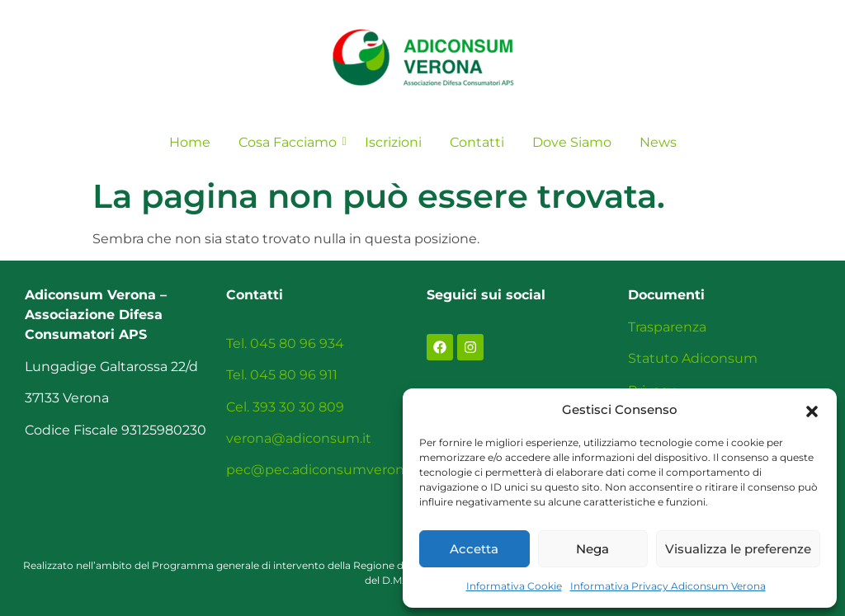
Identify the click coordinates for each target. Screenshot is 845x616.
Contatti (477, 142)
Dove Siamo (572, 142)
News (658, 142)
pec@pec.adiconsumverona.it (325, 470)
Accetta (474, 549)
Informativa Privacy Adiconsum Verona (668, 586)
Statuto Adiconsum (693, 358)
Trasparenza (667, 327)
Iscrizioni (393, 142)
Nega (592, 549)
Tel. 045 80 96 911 (282, 375)
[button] (812, 410)
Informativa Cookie (514, 586)
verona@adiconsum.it (299, 438)
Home (190, 142)
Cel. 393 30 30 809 (285, 407)
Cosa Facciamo (290, 142)
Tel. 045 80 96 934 (285, 343)
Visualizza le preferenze (738, 549)
